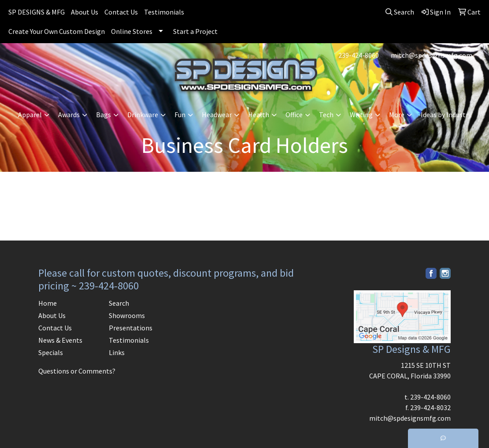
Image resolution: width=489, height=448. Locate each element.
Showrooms (127, 315)
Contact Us (121, 12)
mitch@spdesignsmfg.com (432, 55)
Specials (51, 352)
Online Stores (132, 31)
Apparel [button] (30, 115)
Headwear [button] (217, 115)
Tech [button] (326, 115)
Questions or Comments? (77, 371)
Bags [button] (104, 115)
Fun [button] (180, 115)
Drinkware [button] (143, 115)
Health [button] (259, 115)
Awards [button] (69, 115)
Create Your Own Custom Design (57, 31)
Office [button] (294, 115)
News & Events (60, 340)
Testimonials (164, 12)
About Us (85, 12)
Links (117, 352)
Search (119, 303)
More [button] (397, 115)
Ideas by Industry (446, 115)
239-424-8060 (359, 55)
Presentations (131, 328)
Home (48, 303)
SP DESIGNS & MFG (37, 12)
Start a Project (195, 31)
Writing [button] (361, 115)
